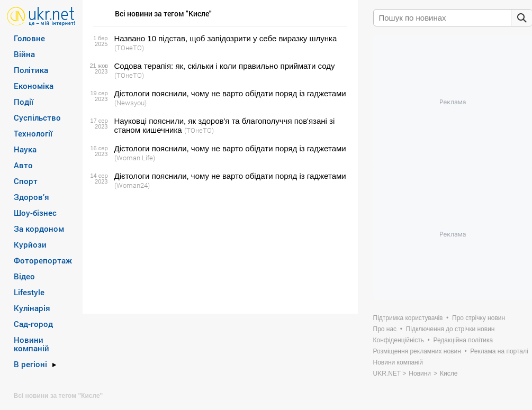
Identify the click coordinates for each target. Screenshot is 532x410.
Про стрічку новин (479, 318)
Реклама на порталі (499, 351)
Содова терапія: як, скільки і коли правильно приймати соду (225, 66)
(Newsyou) (130, 103)
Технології (33, 133)
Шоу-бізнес (35, 213)
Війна (24, 54)
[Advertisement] (219, 252)
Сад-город (33, 324)
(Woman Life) (135, 158)
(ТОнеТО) (129, 48)
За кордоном (39, 229)
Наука (25, 149)
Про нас (385, 329)
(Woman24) (132, 185)
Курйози (30, 244)
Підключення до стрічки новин (450, 329)
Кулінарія (32, 308)
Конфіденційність (399, 340)
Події (24, 102)
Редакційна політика (463, 340)
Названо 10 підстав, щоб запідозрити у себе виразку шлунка (226, 38)
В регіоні (30, 364)
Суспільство (37, 117)
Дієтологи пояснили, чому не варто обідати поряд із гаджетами (230, 93)
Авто (23, 165)
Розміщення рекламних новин (417, 351)
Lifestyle (29, 292)
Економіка (34, 86)
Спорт (26, 181)
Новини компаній (31, 344)
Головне (29, 38)
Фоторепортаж (43, 260)
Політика (31, 70)
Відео (24, 276)
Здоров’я (31, 197)
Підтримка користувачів (408, 318)
